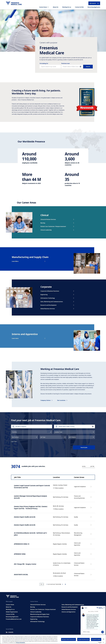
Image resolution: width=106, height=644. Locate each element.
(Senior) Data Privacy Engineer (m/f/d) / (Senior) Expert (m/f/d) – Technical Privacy (31, 507)
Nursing (57, 223)
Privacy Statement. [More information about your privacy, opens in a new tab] (21, 642)
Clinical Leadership (57, 230)
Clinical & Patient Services (57, 219)
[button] (80, 67)
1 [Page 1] (47, 584)
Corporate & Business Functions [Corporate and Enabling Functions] (40, 617)
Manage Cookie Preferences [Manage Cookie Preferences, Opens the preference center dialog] (68, 639)
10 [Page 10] (60, 584)
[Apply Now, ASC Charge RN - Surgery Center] (91, 565)
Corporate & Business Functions (57, 291)
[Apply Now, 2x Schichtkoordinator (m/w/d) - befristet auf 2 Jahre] (91, 535)
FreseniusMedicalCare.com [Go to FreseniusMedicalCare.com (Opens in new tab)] (14, 619)
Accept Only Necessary (83, 639)
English (100, 643)
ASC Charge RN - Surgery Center (25, 564)
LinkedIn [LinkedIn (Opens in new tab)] (10, 632)
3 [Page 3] (50, 584)
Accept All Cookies (96, 639)
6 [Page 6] (54, 584)
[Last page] (65, 584)
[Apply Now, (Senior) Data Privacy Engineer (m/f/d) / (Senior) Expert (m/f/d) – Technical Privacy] (91, 508)
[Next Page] (62, 584)
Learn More (29, 261)
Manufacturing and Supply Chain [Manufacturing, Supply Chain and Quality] (40, 614)
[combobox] (71, 67)
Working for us (67, 7)
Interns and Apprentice (68, 612)
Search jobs (84, 447)
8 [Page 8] (57, 584)
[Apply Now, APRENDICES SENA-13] (91, 545)
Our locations (62, 400)
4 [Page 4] (51, 584)
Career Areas (44, 7)
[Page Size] (42, 584)
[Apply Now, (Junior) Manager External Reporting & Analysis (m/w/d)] (91, 498)
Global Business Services (57, 309)
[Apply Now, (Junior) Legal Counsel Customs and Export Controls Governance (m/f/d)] (91, 487)
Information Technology (57, 298)
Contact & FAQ (79, 7)
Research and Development (57, 305)
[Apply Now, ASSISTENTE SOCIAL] (91, 575)
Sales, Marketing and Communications (57, 302)
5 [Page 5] (53, 584)
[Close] (104, 639)
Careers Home (10, 605)
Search (88, 67)
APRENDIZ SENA (20, 554)
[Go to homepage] (14, 3)
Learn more (29, 338)
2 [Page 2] (48, 584)
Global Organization (12, 612)
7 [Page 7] (55, 584)
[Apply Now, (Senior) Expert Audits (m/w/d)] (91, 518)
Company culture (47, 400)
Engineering (57, 295)
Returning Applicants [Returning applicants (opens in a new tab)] (94, 7)
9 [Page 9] (58, 584)
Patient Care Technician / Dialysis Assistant (57, 226)
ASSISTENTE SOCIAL (21, 575)
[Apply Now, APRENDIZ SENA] (91, 555)
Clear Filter (14, 442)
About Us (56, 7)
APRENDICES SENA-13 (22, 544)
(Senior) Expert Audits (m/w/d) (25, 517)
